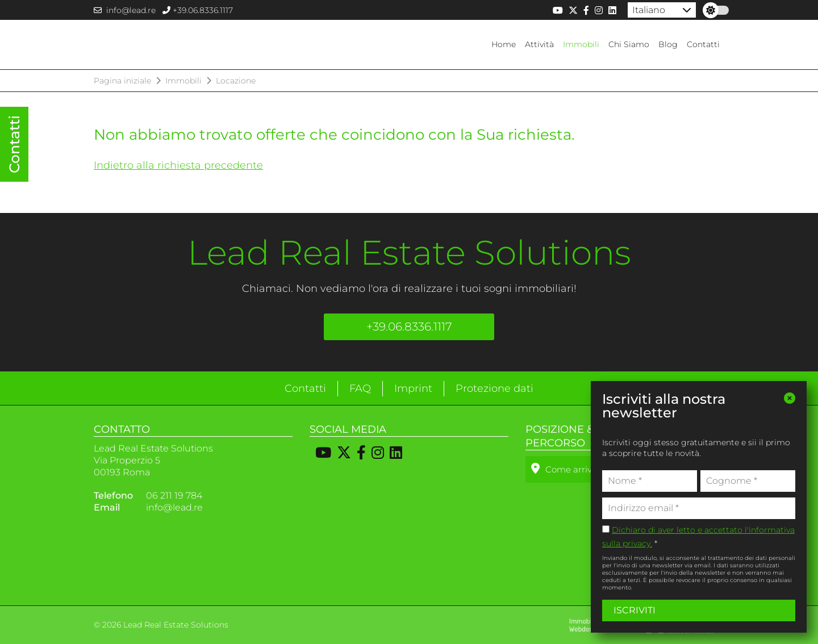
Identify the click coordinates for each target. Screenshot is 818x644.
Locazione (236, 81)
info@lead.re (125, 10)
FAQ (360, 388)
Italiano (649, 10)
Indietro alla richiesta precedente (178, 165)
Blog (668, 44)
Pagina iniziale (122, 81)
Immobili (581, 44)
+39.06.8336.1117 (198, 10)
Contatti (703, 44)
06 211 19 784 (174, 495)
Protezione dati (494, 388)
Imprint (413, 388)
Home (504, 44)
